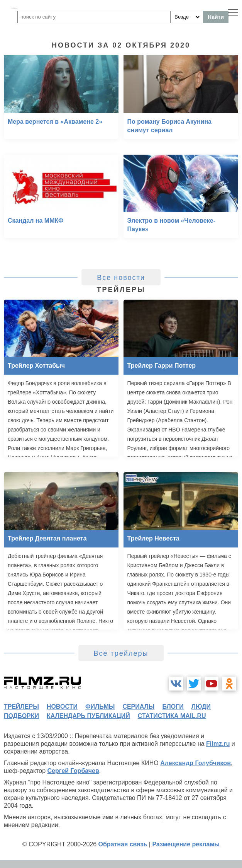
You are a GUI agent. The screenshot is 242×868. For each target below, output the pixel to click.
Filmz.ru (218, 744)
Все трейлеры (121, 653)
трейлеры (21, 707)
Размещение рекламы (186, 844)
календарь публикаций (88, 716)
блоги (173, 707)
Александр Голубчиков (195, 763)
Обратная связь (123, 844)
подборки (21, 716)
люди (201, 707)
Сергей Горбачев (73, 771)
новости (62, 707)
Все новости (121, 278)
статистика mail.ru (172, 716)
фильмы (100, 707)
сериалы (138, 707)
